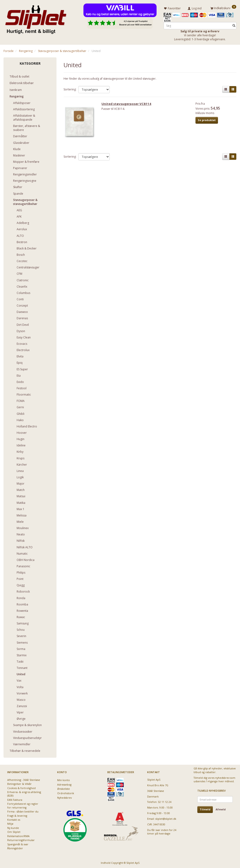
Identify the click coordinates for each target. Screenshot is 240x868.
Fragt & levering (17, 815)
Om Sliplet (14, 831)
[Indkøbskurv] (223, 8)
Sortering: (70, 89)
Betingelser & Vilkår (19, 783)
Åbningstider (15, 848)
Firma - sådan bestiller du (23, 811)
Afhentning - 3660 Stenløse (24, 779)
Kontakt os (14, 819)
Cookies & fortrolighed (21, 787)
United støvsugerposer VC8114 (128, 105)
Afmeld (221, 809)
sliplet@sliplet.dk (166, 818)
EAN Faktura (15, 799)
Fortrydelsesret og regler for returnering (23, 805)
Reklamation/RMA (18, 835)
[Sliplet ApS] (36, 18)
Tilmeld (205, 809)
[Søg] (234, 25)
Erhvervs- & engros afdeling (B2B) (24, 793)
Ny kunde (13, 827)
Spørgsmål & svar (18, 844)
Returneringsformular (21, 840)
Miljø (10, 823)
